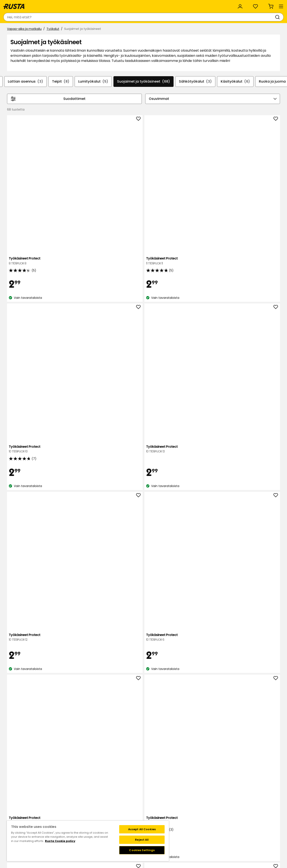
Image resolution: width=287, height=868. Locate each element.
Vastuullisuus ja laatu (56, 5)
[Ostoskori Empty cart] (273, 17)
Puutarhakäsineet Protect (145, 394)
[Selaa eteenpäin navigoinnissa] (277, 108)
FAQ (148, 813)
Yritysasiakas (91, 5)
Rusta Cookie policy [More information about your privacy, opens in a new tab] (60, 841)
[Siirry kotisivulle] (22, 17)
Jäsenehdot (154, 808)
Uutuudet (91, 29)
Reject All (142, 840)
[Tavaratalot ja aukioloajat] (200, 17)
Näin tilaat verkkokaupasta (197, 804)
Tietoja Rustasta (110, 804)
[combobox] (105, 17)
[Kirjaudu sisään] (234, 17)
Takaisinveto (63, 808)
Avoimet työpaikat (111, 813)
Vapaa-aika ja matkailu (24, 40)
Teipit (57, 104)
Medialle (104, 817)
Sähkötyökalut (197, 104)
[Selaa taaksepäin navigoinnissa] (10, 108)
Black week (186, 799)
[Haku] (155, 17)
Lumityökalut (91, 104)
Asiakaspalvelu (19, 5)
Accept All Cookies (142, 829)
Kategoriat (119, 5)
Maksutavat (186, 808)
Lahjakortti (62, 813)
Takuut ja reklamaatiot (71, 817)
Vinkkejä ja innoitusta (56, 29)
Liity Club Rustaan (158, 804)
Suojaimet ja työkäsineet (143, 104)
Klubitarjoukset (156, 799)
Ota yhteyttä (64, 799)
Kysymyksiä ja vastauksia (72, 804)
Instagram (153, 817)
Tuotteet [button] (17, 29)
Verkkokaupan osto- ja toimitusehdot (205, 822)
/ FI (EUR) (265, 5)
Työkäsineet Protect (91, 186)
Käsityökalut (239, 104)
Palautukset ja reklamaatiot (198, 817)
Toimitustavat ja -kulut (195, 813)
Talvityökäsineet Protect (255, 602)
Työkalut (53, 40)
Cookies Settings (142, 850)
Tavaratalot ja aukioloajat (117, 799)
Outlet (114, 29)
